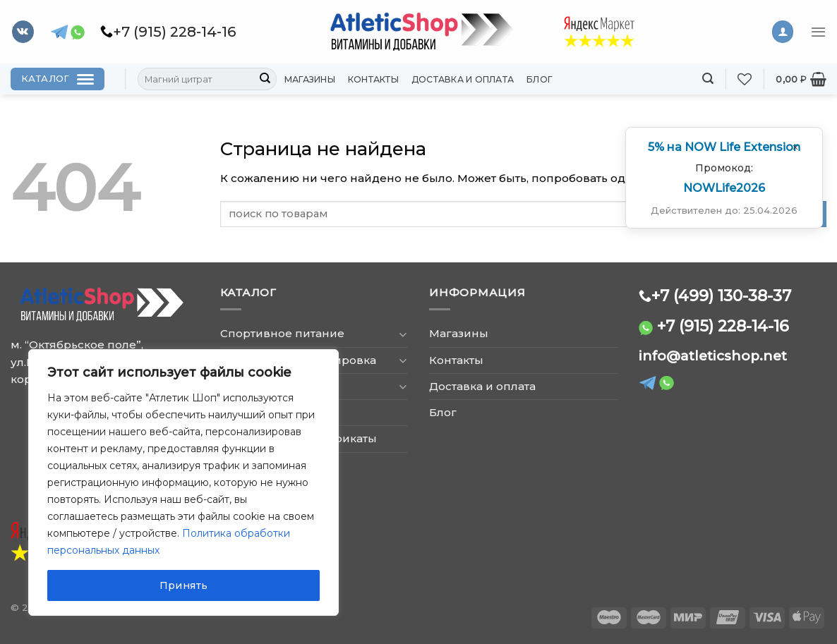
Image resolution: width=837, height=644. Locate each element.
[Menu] (818, 32)
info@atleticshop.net (713, 356)
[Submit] (265, 79)
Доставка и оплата (463, 79)
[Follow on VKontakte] (23, 32)
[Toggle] (403, 334)
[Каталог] (58, 79)
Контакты (373, 79)
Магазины (310, 79)
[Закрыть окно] (795, 147)
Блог (540, 79)
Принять (184, 585)
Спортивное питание (282, 333)
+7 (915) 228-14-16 (723, 326)
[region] (183, 482)
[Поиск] (708, 79)
